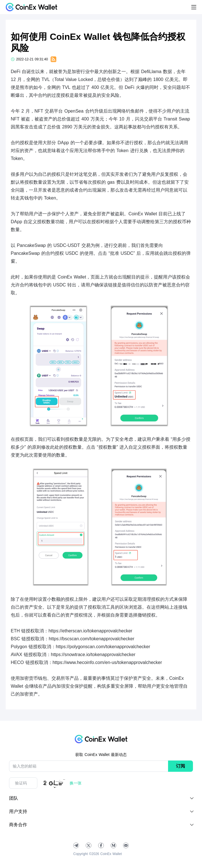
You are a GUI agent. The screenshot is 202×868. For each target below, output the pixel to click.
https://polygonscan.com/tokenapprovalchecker (103, 647)
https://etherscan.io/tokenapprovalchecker (90, 631)
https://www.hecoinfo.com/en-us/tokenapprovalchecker (107, 662)
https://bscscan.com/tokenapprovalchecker (91, 639)
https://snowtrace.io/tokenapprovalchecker (93, 655)
